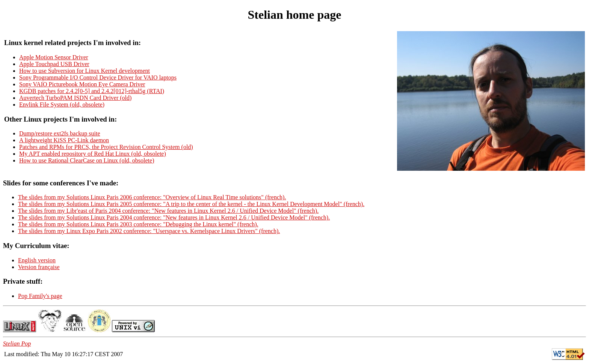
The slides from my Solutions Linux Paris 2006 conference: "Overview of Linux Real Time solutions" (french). (152, 197)
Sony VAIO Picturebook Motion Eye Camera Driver (82, 84)
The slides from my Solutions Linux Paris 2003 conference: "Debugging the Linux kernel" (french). (138, 224)
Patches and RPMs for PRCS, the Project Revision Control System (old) (106, 147)
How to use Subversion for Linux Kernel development (85, 71)
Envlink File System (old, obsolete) (62, 105)
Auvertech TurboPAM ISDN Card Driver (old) (75, 98)
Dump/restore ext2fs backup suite (60, 133)
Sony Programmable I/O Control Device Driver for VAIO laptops (98, 77)
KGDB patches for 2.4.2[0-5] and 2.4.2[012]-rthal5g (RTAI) (92, 91)
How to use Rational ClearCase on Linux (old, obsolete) (87, 160)
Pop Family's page (40, 296)
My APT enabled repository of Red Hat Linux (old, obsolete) (93, 154)
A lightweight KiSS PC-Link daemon (64, 140)
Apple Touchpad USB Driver (54, 64)
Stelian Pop (17, 344)
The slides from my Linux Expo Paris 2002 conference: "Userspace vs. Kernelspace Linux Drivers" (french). (149, 231)
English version (37, 260)
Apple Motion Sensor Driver (54, 57)
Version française (39, 267)
